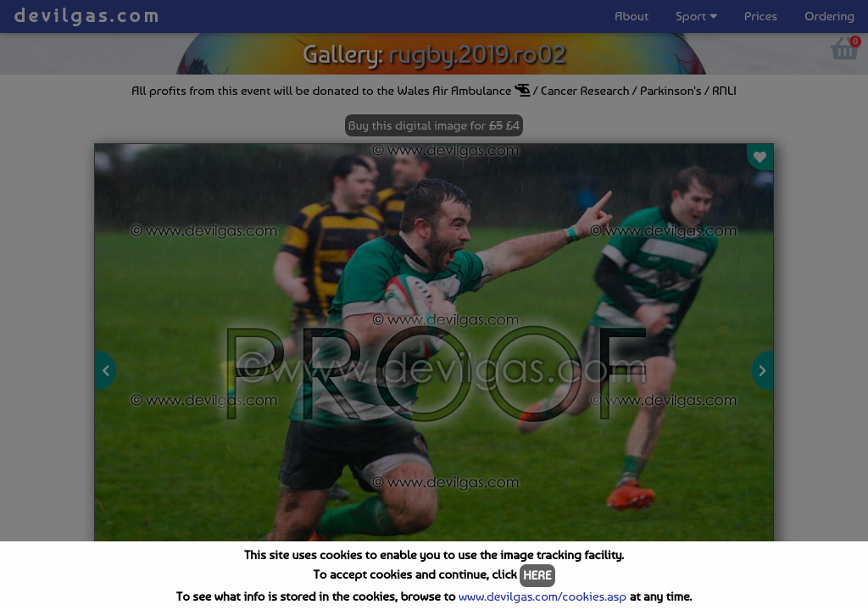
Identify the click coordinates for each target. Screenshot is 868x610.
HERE (537, 575)
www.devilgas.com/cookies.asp (542, 596)
